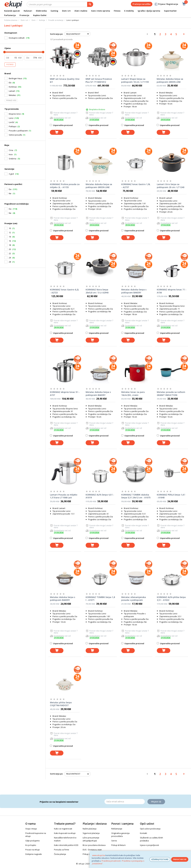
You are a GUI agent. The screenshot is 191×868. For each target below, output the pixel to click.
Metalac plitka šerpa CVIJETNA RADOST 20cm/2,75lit (61, 704)
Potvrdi (10, 64)
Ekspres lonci (15, 114)
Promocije (24, 15)
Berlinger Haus (16, 78)
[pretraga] (90, 4)
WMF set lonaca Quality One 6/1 (65, 80)
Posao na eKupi (33, 850)
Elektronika (41, 11)
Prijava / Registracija (166, 4)
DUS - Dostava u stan (92, 850)
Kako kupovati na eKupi (65, 833)
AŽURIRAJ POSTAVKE (160, 859)
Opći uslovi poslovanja (150, 829)
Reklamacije (117, 829)
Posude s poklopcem (18, 131)
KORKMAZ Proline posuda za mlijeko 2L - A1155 (65, 186)
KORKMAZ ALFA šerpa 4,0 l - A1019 (100, 496)
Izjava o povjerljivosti (149, 845)
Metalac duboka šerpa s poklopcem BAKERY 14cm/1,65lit (63, 599)
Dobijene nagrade (34, 854)
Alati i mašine (81, 11)
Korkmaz (13, 87)
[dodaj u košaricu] (57, 132)
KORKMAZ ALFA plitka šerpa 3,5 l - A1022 (171, 599)
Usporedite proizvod (61, 125)
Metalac (12, 95)
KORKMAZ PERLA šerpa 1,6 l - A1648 (171, 496)
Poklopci (13, 126)
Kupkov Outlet (40, 15)
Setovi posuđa (15, 135)
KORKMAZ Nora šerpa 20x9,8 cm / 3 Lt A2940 (97, 291)
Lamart (12, 91)
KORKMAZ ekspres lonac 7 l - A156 (172, 291)
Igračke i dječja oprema (149, 11)
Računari (28, 11)
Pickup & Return (118, 845)
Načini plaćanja (90, 829)
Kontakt (143, 833)
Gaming (54, 11)
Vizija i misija (31, 829)
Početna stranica (11, 20)
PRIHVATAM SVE (180, 859)
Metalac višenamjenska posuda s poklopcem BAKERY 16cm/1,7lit (134, 599)
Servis (114, 841)
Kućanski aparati (12, 11)
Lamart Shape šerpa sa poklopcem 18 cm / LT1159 (135, 80)
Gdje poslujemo (33, 841)
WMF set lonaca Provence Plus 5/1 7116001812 (99, 80)
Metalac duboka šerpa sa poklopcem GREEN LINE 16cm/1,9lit (170, 80)
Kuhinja (42, 20)
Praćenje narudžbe (142, 4)
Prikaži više (11, 100)
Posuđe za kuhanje (56, 20)
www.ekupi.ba (99, 855)
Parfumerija (10, 15)
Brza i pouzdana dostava (94, 845)
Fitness (117, 11)
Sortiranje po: (56, 34)
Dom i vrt (66, 11)
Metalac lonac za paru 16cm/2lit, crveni (133, 394)
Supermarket (170, 11)
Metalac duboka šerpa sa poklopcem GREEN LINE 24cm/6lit (99, 186)
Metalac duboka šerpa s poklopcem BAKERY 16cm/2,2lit (98, 394)
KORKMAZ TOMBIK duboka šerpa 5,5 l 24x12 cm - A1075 (136, 496)
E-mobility (129, 11)
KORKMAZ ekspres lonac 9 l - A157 (65, 394)
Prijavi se (156, 802)
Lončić (12, 122)
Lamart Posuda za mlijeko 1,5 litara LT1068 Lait (64, 496)
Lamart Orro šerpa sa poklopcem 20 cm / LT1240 (171, 186)
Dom (34, 20)
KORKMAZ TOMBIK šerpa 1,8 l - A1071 (100, 599)
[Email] (125, 802)
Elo (10, 83)
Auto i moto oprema (101, 11)
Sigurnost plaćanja (91, 833)
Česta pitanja (60, 854)
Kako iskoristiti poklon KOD (66, 845)
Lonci (11, 118)
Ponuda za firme (62, 850)
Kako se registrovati (63, 829)
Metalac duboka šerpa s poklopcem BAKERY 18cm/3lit (134, 291)
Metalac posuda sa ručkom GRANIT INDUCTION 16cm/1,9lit (171, 394)
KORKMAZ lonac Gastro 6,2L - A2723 (64, 291)
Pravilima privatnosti (111, 861)
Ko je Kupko (31, 845)
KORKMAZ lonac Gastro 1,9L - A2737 (136, 186)
